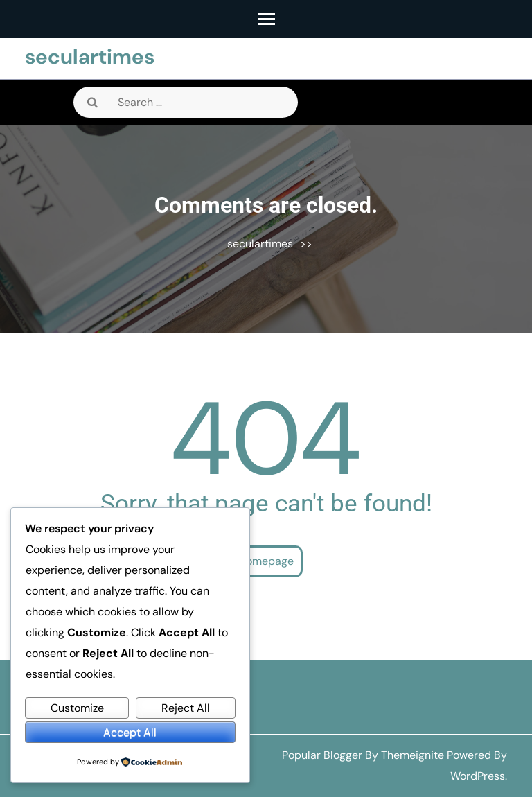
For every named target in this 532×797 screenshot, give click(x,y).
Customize (77, 708)
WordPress (478, 776)
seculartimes (90, 56)
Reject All (186, 708)
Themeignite (413, 755)
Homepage (266, 561)
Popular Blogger (322, 755)
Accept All (130, 732)
